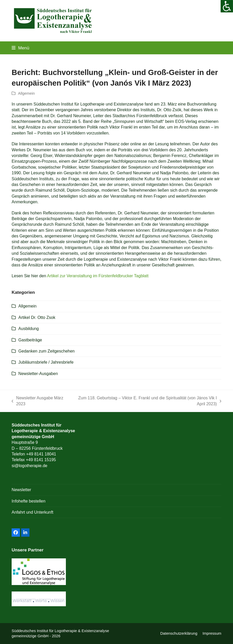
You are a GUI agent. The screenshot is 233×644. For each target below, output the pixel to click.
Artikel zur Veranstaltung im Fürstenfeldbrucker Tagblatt (98, 276)
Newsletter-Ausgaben (38, 374)
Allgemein (26, 93)
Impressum (212, 633)
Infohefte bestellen (29, 501)
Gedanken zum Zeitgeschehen (46, 351)
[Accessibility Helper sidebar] (227, 6)
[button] (20, 48)
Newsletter (21, 490)
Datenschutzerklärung (179, 633)
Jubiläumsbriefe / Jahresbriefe (46, 362)
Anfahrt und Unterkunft (32, 512)
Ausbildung (29, 329)
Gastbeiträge (30, 340)
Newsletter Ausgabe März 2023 (37, 401)
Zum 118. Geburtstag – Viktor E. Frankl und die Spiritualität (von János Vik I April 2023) (147, 401)
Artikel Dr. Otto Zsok (37, 317)
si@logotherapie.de (29, 466)
